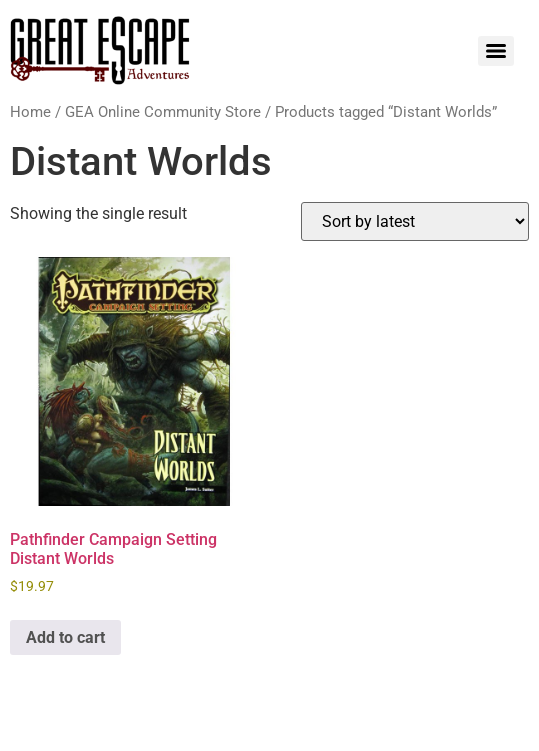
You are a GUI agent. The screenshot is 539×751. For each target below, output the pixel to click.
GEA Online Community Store (163, 112)
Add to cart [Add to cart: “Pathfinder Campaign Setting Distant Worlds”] (65, 637)
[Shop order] (415, 221)
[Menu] (496, 51)
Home (30, 112)
